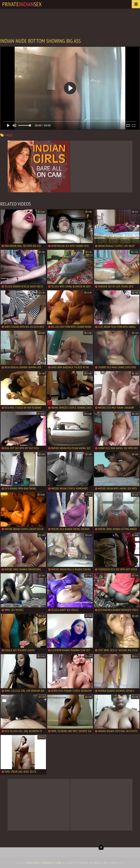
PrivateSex (22, 4)
